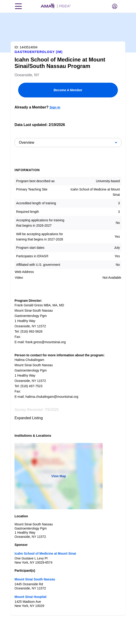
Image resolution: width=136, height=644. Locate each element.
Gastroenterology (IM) (38, 52)
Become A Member (68, 90)
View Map (59, 476)
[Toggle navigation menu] (18, 6)
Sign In (55, 107)
